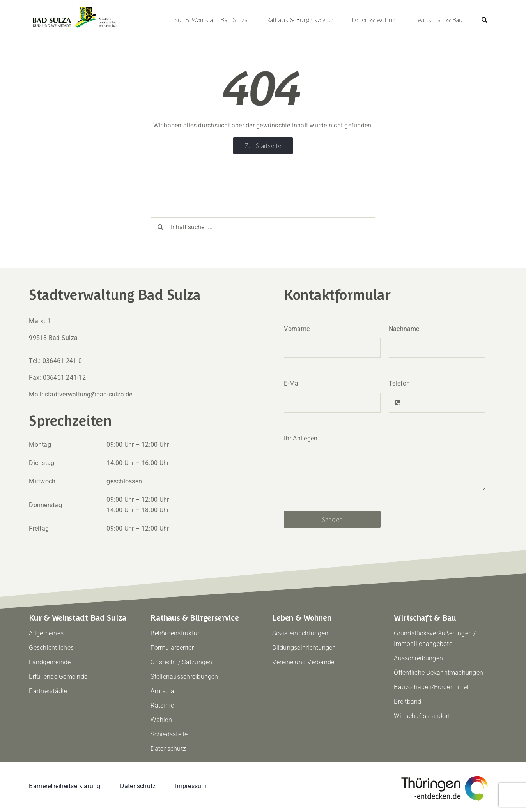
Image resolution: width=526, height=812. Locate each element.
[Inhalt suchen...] (263, 227)
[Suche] (160, 227)
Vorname (297, 329)
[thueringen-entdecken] (445, 776)
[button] (484, 19)
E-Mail (293, 383)
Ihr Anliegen (301, 438)
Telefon (399, 383)
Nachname (404, 329)
